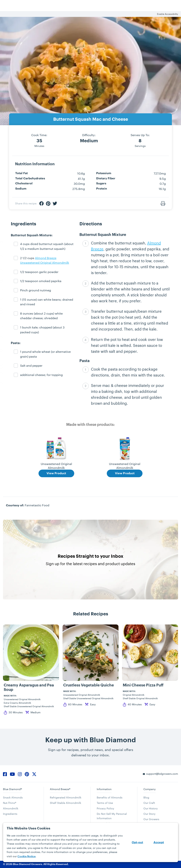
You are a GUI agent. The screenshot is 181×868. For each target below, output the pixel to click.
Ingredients (10, 814)
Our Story (149, 814)
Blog (146, 797)
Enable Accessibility (168, 14)
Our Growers (151, 819)
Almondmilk (11, 808)
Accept (159, 842)
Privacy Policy (105, 808)
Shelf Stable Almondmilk (65, 803)
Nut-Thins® (10, 803)
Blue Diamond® (12, 789)
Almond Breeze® (60, 789)
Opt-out (137, 842)
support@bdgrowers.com (162, 774)
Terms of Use (105, 803)
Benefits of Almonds (110, 797)
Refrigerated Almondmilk (66, 797)
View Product (56, 473)
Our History (151, 808)
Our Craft (149, 803)
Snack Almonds (13, 797)
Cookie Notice (27, 856)
